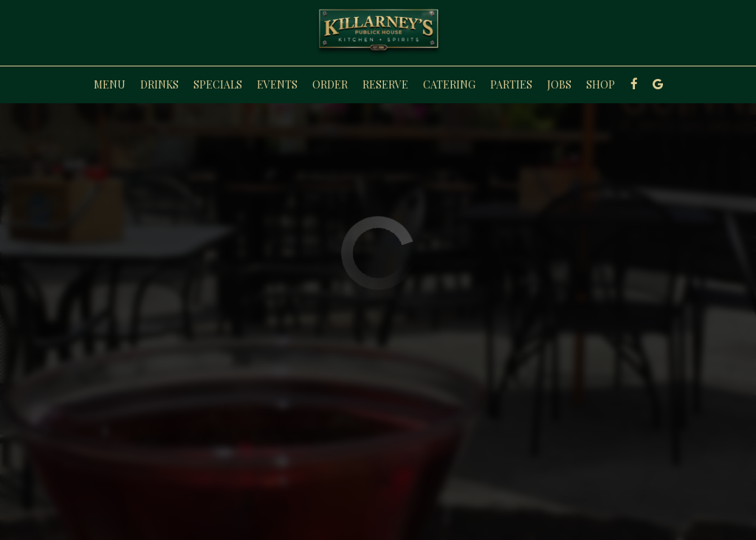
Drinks (159, 84)
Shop (601, 84)
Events (277, 84)
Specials (218, 84)
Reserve (385, 84)
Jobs (559, 84)
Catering (449, 84)
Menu (110, 84)
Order (330, 84)
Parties (511, 84)
